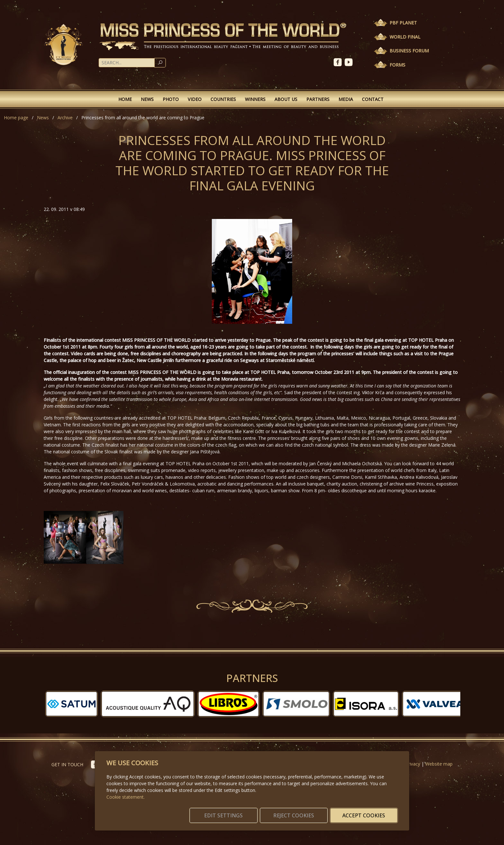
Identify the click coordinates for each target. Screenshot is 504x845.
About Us (286, 99)
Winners (255, 99)
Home (125, 99)
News (147, 99)
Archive (65, 118)
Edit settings (238, 812)
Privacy (413, 764)
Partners (318, 99)
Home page (16, 118)
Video (195, 99)
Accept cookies (367, 812)
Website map (439, 764)
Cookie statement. (126, 789)
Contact (373, 99)
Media (346, 99)
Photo (171, 99)
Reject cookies (303, 812)
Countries (223, 99)
